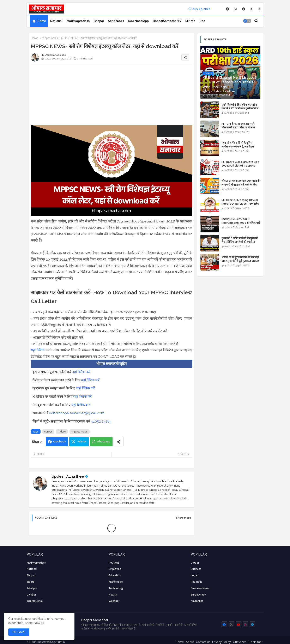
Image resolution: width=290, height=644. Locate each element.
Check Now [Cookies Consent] (32, 623)
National (56, 21)
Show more (184, 518)
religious (196, 582)
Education (115, 575)
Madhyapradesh (78, 21)
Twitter (81, 442)
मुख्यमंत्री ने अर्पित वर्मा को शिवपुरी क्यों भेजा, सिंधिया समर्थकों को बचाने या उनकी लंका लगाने (240, 242)
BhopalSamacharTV (167, 21)
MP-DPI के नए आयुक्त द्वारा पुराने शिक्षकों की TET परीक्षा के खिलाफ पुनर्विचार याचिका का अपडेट (238, 127)
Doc (202, 21)
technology (116, 588)
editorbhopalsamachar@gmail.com (77, 413)
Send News (116, 21)
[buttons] (227, 9)
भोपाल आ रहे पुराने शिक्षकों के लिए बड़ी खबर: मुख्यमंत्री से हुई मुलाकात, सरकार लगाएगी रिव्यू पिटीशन (240, 261)
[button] (247, 21)
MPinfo (190, 21)
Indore (62, 432)
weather (114, 601)
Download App (138, 21)
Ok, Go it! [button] (19, 632)
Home (42, 21)
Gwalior (31, 595)
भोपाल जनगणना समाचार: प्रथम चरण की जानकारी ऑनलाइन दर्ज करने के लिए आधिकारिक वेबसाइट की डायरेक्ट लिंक (241, 185)
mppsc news (50, 38)
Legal (194, 575)
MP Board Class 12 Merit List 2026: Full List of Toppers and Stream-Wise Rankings (240, 166)
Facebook (59, 442)
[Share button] (119, 442)
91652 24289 (101, 421)
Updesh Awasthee (68, 476)
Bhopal (99, 21)
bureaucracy (198, 595)
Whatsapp (103, 442)
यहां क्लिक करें (81, 372)
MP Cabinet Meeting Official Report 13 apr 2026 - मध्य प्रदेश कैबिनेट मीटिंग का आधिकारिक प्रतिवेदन (240, 204)
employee (115, 569)
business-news (200, 588)
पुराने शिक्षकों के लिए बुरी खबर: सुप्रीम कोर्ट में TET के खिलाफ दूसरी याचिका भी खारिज (240, 108)
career (48, 432)
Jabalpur (32, 588)
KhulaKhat (197, 601)
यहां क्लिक (38, 350)
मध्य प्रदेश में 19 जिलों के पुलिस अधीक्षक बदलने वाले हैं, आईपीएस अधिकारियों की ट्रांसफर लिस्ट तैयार (238, 147)
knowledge (116, 582)
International (35, 601)
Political (114, 563)
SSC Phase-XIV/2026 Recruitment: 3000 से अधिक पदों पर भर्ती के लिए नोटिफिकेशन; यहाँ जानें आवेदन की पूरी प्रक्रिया (241, 225)
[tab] (39, 21)
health (113, 595)
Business (196, 569)
